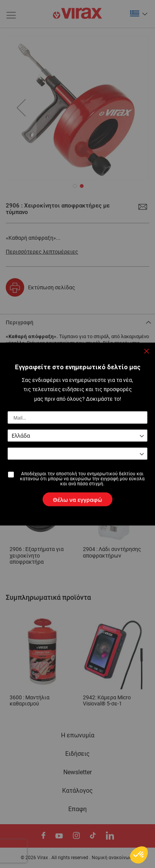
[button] (139, 855)
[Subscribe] (77, 499)
